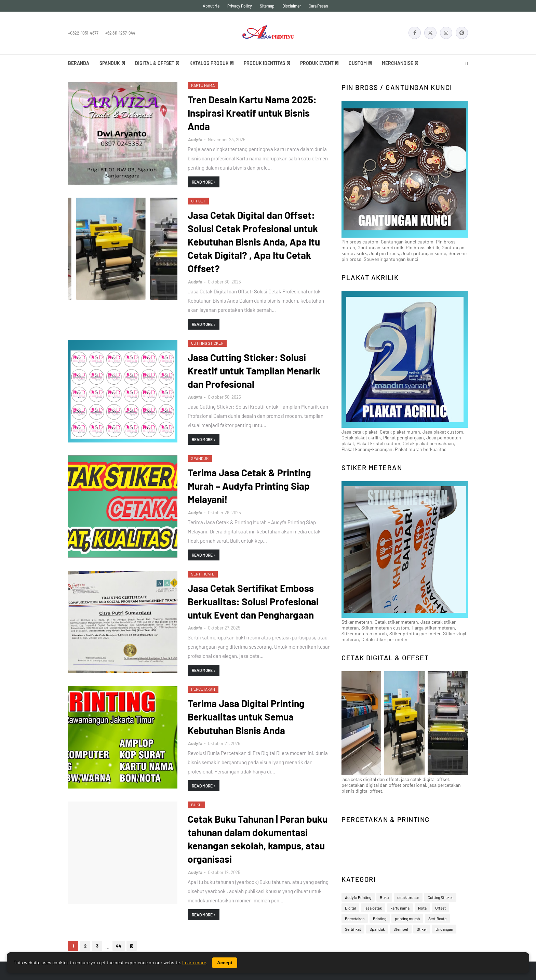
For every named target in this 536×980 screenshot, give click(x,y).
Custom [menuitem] (358, 63)
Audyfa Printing (358, 897)
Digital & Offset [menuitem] (155, 63)
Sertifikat (353, 929)
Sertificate (437, 918)
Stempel (401, 929)
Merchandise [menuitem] (398, 63)
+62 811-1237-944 (120, 33)
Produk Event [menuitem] (317, 63)
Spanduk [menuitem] (110, 63)
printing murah (407, 918)
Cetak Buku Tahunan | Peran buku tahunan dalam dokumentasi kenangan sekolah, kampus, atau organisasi (258, 839)
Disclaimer (292, 6)
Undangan (444, 929)
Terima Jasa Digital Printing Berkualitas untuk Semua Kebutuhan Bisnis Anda (246, 717)
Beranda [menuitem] (79, 63)
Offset (440, 908)
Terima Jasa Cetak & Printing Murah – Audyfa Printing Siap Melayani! (249, 486)
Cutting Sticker (440, 897)
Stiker (422, 929)
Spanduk (377, 929)
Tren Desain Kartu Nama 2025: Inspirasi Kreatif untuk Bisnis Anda (252, 113)
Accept (225, 963)
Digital (350, 908)
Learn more (194, 962)
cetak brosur (408, 897)
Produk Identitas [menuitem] (264, 63)
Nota (422, 908)
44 (119, 946)
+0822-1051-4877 (83, 33)
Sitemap (267, 6)
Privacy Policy (240, 6)
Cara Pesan (318, 6)
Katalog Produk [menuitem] (209, 63)
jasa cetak (373, 908)
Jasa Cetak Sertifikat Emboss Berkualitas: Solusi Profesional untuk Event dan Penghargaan (253, 601)
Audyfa (195, 140)
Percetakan (355, 918)
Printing (380, 918)
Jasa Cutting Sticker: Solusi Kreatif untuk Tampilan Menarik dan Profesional (254, 371)
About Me (211, 6)
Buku (384, 897)
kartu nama (400, 908)
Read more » (204, 182)
